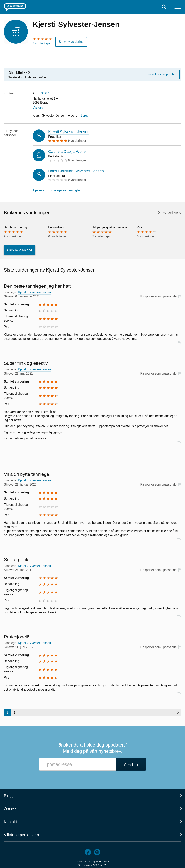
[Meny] (178, 7)
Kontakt (10, 822)
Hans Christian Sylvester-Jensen (76, 171)
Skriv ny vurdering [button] (71, 42)
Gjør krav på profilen (162, 74)
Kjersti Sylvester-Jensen (69, 132)
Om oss (10, 809)
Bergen (85, 116)
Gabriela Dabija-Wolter (68, 152)
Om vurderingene (169, 213)
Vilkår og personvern (21, 835)
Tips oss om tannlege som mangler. (57, 190)
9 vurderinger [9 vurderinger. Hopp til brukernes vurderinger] (42, 43)
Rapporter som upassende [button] (158, 296)
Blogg (9, 796)
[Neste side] (178, 713)
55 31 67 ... (45, 93)
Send (128, 765)
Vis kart (38, 108)
